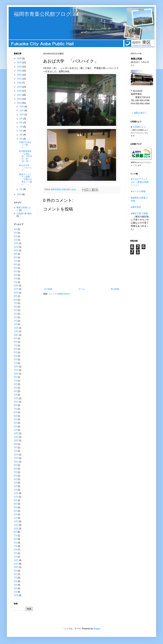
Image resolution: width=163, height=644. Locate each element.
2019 (20, 87)
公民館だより (139, 127)
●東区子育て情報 (139, 213)
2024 (20, 67)
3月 (21, 139)
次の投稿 (48, 289)
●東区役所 (136, 207)
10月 (22, 114)
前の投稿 (115, 289)
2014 (20, 103)
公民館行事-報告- (24, 214)
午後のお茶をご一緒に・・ (25, 145)
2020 (20, 83)
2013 (20, 194)
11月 (22, 110)
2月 (21, 189)
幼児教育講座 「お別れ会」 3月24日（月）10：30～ (26, 156)
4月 (21, 135)
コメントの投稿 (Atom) (59, 294)
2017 (20, 95)
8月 (21, 123)
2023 (20, 71)
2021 (20, 79)
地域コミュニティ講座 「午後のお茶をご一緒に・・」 (25, 179)
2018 (20, 91)
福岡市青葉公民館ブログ (43, 14)
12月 (22, 107)
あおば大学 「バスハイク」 (25, 168)
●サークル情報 (138, 191)
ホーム (82, 289)
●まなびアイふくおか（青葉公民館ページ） (140, 182)
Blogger (97, 629)
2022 (20, 75)
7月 (21, 127)
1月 (15, 240)
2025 (20, 63)
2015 (20, 99)
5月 (15, 268)
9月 (21, 119)
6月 (21, 131)
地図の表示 (139, 113)
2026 (20, 59)
